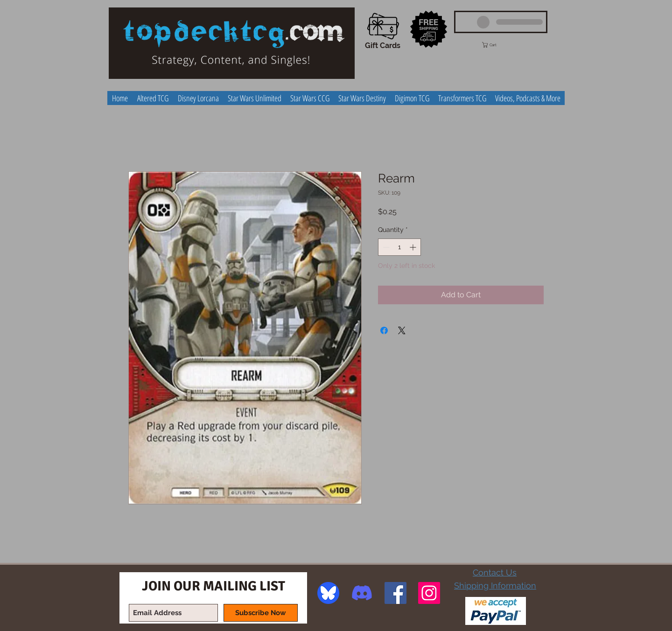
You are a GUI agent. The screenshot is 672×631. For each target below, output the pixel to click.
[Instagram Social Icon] (429, 593)
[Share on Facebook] (384, 330)
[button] (498, 45)
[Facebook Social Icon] (395, 593)
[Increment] (414, 247)
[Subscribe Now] (261, 613)
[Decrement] (385, 247)
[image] (328, 593)
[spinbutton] (399, 247)
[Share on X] (402, 330)
